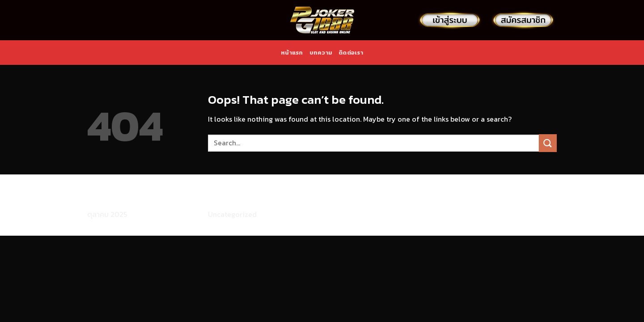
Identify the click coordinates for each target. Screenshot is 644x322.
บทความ (321, 53)
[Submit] (548, 143)
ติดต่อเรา (351, 53)
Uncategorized (232, 214)
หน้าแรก (292, 53)
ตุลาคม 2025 (107, 214)
